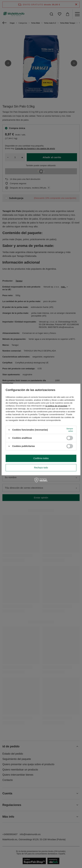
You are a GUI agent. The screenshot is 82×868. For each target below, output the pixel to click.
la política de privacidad (56, 406)
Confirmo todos (41, 458)
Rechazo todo (41, 468)
